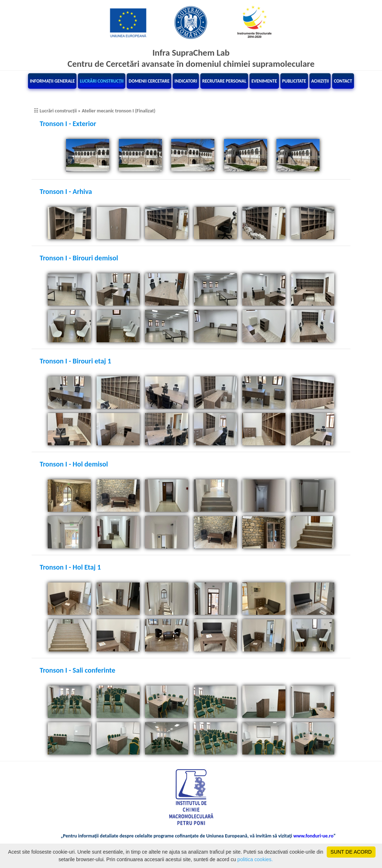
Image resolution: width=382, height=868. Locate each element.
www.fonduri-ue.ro (313, 836)
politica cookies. (255, 859)
